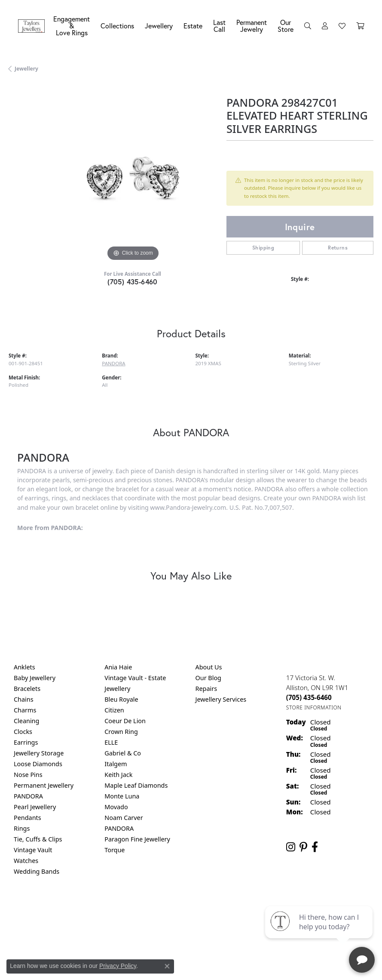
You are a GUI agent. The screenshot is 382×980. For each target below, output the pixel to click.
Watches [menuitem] (26, 861)
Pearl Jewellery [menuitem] (35, 807)
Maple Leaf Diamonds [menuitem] (136, 785)
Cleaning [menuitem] (26, 721)
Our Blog (208, 678)
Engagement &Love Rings (72, 26)
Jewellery (159, 26)
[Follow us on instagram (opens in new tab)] (291, 847)
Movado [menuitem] (116, 807)
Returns (338, 248)
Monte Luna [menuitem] (122, 796)
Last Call (219, 26)
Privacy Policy (149, 907)
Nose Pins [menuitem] (28, 775)
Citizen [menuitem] (114, 710)
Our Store (286, 26)
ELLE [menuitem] (111, 742)
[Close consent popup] (167, 966)
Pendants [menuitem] (28, 818)
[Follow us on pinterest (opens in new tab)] (303, 847)
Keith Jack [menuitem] (118, 775)
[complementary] (320, 933)
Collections (117, 26)
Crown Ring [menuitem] (121, 732)
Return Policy (106, 907)
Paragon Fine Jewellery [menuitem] (137, 839)
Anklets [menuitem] (24, 667)
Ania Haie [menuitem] (118, 667)
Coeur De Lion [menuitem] (125, 721)
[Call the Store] (309, 697)
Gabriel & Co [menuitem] (123, 753)
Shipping (263, 248)
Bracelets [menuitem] (27, 689)
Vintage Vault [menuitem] (33, 850)
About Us (209, 667)
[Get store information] (314, 707)
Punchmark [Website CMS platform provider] (206, 932)
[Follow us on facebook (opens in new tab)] (315, 847)
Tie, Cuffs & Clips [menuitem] (38, 839)
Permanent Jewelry (252, 26)
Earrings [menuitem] (26, 742)
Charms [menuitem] (25, 710)
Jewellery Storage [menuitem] (39, 753)
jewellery (26, 69)
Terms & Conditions (200, 907)
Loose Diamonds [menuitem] (38, 764)
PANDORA (113, 363)
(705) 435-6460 (133, 282)
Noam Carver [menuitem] (124, 818)
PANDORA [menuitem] (28, 796)
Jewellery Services (221, 699)
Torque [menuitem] (115, 850)
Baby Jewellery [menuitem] (35, 678)
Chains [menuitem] (24, 699)
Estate (193, 26)
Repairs (206, 689)
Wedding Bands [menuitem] (37, 871)
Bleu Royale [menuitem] (121, 699)
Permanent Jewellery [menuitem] (44, 785)
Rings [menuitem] (22, 828)
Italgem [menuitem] (116, 764)
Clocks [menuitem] (23, 732)
